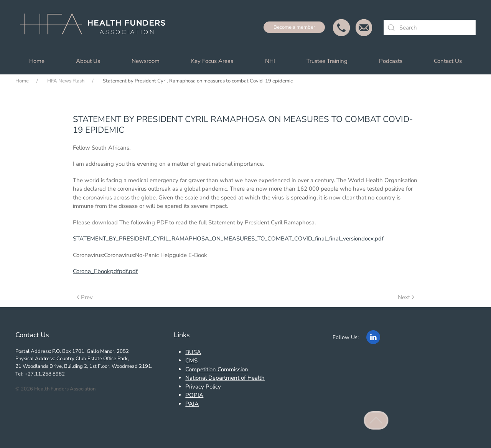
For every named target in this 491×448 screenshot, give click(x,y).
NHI (270, 61)
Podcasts (391, 61)
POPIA (194, 395)
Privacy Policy (203, 387)
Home (37, 61)
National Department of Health (225, 378)
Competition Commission (217, 369)
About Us (88, 61)
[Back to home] (96, 28)
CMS (191, 361)
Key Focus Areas (212, 61)
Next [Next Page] (406, 297)
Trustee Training (327, 61)
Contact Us (448, 61)
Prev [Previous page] (85, 297)
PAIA (192, 404)
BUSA (193, 352)
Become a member (294, 27)
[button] (376, 421)
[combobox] (430, 28)
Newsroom (146, 61)
